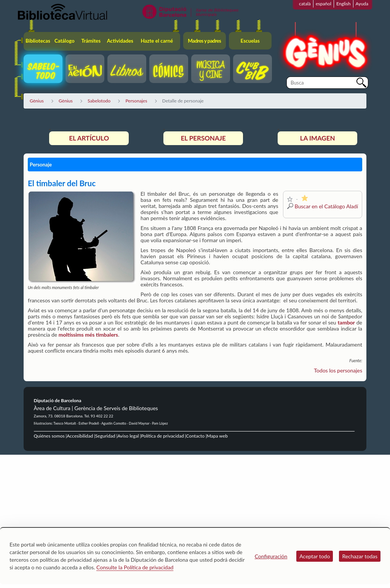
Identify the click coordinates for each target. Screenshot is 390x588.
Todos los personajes (338, 370)
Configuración (271, 556)
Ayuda (362, 4)
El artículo (89, 138)
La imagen (318, 138)
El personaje (203, 138)
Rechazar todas (360, 556)
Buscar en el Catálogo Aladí (326, 206)
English (344, 4)
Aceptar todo (315, 556)
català (305, 4)
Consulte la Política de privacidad (135, 567)
